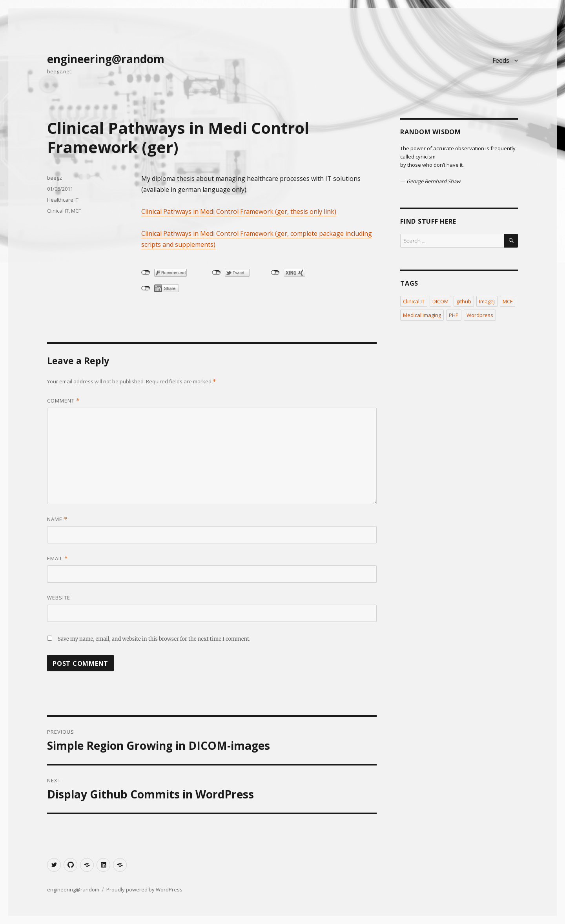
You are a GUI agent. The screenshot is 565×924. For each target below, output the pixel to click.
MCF (76, 211)
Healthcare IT (63, 200)
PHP (454, 315)
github (464, 301)
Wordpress (480, 315)
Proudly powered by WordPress (144, 889)
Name (57, 519)
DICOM (440, 301)
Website (59, 598)
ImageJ (487, 301)
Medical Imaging (422, 315)
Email (57, 558)
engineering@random (106, 59)
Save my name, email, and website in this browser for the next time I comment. (154, 639)
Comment (63, 401)
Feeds (501, 60)
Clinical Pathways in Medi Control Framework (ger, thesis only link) (239, 211)
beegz (55, 178)
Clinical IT (58, 211)
